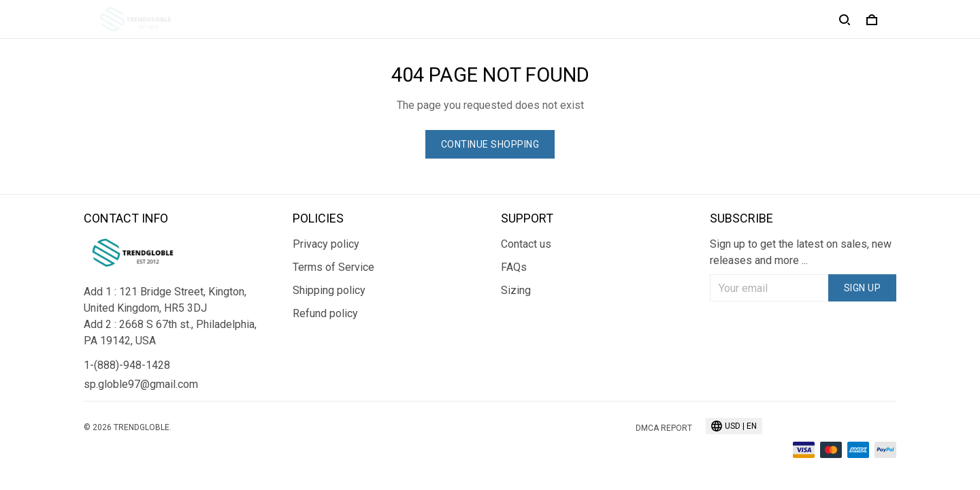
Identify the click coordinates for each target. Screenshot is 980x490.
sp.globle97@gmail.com (141, 384)
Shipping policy (329, 290)
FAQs (514, 267)
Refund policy (325, 313)
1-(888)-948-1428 (127, 365)
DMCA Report (664, 428)
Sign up (863, 288)
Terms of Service (333, 267)
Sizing (516, 290)
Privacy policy (326, 244)
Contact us (526, 244)
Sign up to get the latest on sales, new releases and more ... (801, 252)
